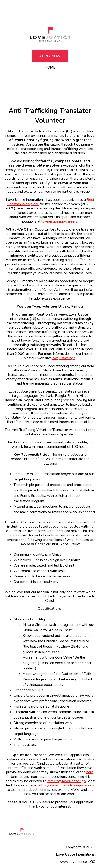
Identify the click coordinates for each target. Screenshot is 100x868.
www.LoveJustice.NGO (77, 862)
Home (50, 67)
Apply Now (50, 56)
